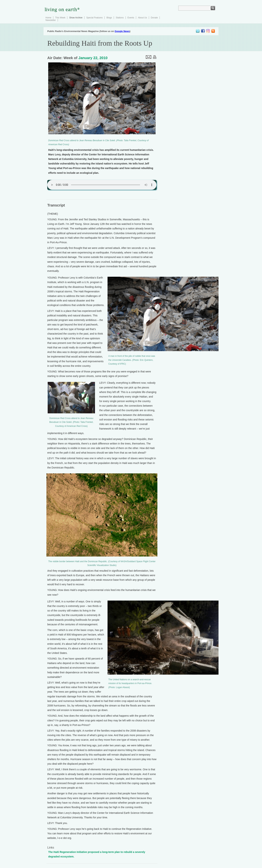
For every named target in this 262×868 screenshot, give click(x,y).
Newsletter (51, 20)
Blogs (109, 18)
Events (131, 18)
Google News (122, 31)
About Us (142, 18)
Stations (120, 18)
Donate (154, 18)
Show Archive (76, 18)
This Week (60, 18)
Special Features (94, 18)
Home (48, 18)
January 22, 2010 (93, 58)
